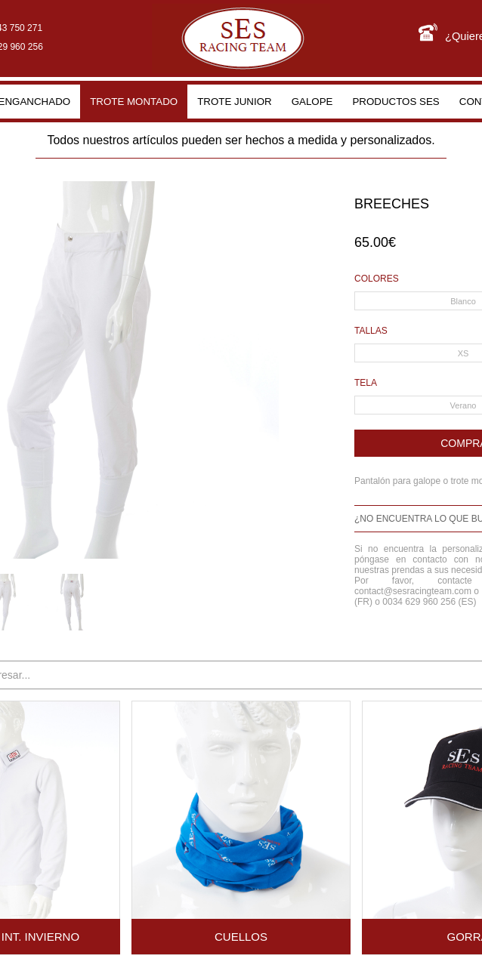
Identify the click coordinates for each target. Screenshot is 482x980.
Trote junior (234, 102)
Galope (312, 102)
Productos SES (395, 102)
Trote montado (134, 102)
